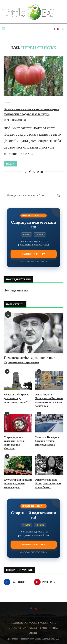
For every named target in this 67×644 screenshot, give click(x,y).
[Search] (63, 29)
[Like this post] (25, 172)
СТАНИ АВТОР (17, 628)
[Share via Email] (42, 172)
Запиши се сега (33, 254)
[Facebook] (55, 29)
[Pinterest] (58, 29)
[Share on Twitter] (34, 172)
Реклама (33, 628)
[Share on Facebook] (30, 172)
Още (10, 164)
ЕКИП (43, 628)
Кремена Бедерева (16, 120)
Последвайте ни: (16, 290)
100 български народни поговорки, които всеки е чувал (18, 483)
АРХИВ (33, 633)
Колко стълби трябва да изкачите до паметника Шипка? (16, 398)
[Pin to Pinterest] (38, 172)
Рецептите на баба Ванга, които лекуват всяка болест (48, 483)
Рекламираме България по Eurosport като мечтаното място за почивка (49, 400)
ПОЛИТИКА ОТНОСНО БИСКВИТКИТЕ (33, 623)
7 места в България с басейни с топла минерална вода (48, 441)
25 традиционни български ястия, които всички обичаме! (14, 443)
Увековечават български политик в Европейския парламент (29, 360)
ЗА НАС (54, 628)
